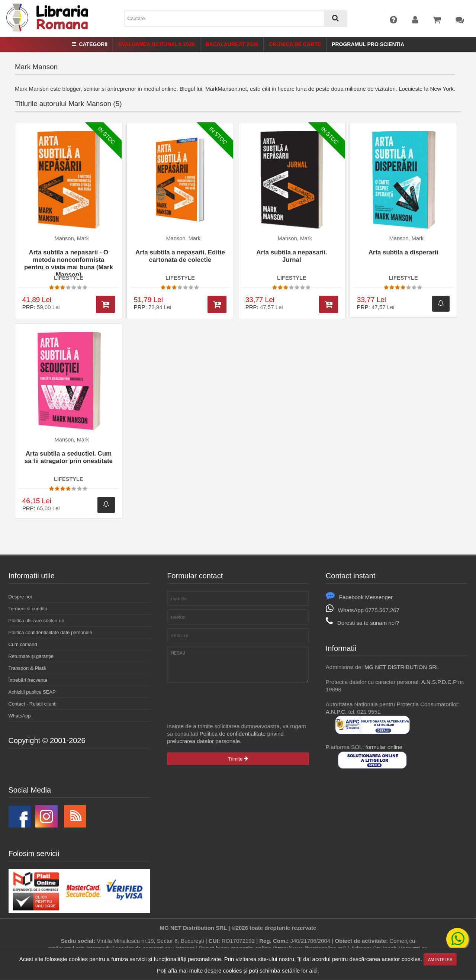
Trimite (238, 764)
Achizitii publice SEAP (32, 692)
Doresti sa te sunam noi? (362, 623)
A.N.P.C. (336, 712)
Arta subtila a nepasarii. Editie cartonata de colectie (180, 256)
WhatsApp (20, 716)
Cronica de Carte (295, 44)
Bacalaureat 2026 (232, 44)
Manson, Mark (72, 238)
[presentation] (223, 708)
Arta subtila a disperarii (403, 252)
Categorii (90, 44)
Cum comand (23, 644)
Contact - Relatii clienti (33, 704)
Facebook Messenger (359, 597)
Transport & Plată (27, 668)
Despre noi (20, 597)
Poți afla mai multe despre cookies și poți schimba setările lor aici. (238, 971)
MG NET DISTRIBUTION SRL (402, 667)
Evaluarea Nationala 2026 (156, 44)
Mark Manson (36, 67)
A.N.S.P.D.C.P (439, 682)
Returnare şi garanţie (31, 656)
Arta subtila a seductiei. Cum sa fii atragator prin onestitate (69, 457)
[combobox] (236, 19)
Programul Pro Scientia (368, 44)
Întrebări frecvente (28, 680)
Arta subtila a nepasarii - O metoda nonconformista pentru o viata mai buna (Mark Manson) (69, 262)
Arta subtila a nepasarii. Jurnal (292, 256)
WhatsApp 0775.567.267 (363, 610)
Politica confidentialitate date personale (50, 632)
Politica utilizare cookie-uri (36, 621)
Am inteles (440, 960)
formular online (384, 747)
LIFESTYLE (69, 278)
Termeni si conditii (28, 609)
